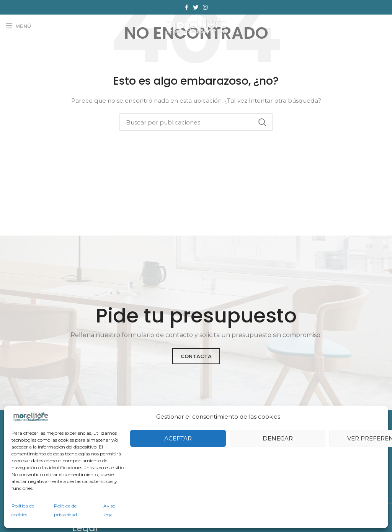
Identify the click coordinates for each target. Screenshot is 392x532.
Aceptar (178, 438)
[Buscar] (196, 122)
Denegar (278, 438)
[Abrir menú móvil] (18, 26)
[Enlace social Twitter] (196, 7)
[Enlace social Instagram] (205, 7)
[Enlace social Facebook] (187, 7)
